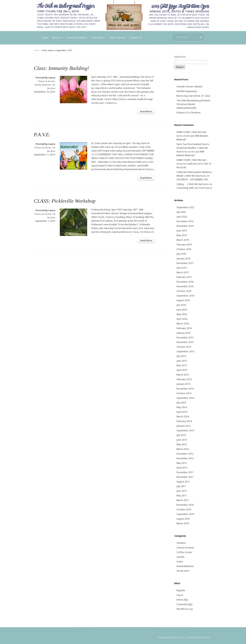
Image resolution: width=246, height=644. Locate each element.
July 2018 (181, 254)
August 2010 (183, 519)
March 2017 (183, 272)
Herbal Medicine (43, 85)
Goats (180, 562)
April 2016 (182, 319)
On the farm (183, 571)
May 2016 (182, 314)
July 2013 (181, 435)
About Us (58, 38)
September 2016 (185, 296)
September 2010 (185, 514)
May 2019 (182, 235)
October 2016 (184, 291)
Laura (52, 78)
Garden (181, 557)
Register (181, 590)
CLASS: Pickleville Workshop (65, 201)
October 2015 (184, 347)
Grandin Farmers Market (189, 87)
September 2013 (185, 430)
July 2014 (181, 403)
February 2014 (184, 421)
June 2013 (182, 440)
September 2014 (185, 398)
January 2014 (183, 426)
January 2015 (183, 384)
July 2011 (181, 486)
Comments (184, 604)
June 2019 (182, 231)
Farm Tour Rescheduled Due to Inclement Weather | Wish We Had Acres (193, 148)
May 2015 (182, 365)
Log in (180, 595)
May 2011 (182, 496)
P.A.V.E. (42, 135)
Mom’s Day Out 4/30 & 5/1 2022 (193, 96)
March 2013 (183, 449)
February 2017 (184, 277)
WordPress (205, 637)
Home (45, 38)
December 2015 (185, 338)
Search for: (180, 57)
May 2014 (182, 407)
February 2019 (184, 245)
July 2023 (181, 212)
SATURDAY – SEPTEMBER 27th (192, 179)
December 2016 (185, 282)
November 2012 (185, 458)
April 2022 (182, 217)
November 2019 (185, 226)
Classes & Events (77, 38)
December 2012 (185, 454)
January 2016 (183, 333)
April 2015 (182, 370)
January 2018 (183, 259)
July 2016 (181, 305)
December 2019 (185, 221)
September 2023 (185, 207)
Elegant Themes (178, 637)
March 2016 (183, 324)
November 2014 (185, 389)
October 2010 (184, 509)
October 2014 (184, 393)
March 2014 (183, 417)
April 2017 (182, 268)
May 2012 (182, 463)
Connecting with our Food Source (194, 188)
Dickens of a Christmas (189, 113)
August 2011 (183, 482)
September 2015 (185, 351)
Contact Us (136, 38)
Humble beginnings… (188, 91)
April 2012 (182, 468)
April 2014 (182, 412)
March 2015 (183, 375)
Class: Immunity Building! (61, 68)
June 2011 (182, 491)
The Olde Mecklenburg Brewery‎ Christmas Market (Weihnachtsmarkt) (193, 104)
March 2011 (183, 500)
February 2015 (184, 379)
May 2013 (182, 444)
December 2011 (185, 472)
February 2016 (184, 328)
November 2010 (185, 505)
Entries (182, 600)
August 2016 (183, 300)
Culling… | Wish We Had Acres (193, 184)
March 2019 (183, 240)
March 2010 (183, 523)
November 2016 (185, 286)
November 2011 (185, 477)
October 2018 (184, 249)
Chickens (181, 543)
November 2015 (185, 342)
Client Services (118, 38)
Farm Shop (99, 38)
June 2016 (182, 310)
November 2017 (185, 263)
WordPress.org (185, 609)
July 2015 (181, 356)
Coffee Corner (184, 552)
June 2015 (182, 361)
